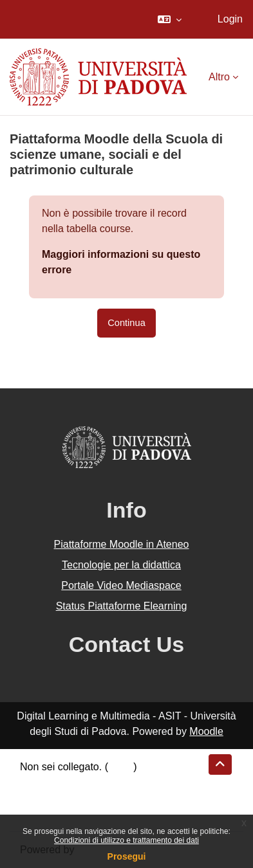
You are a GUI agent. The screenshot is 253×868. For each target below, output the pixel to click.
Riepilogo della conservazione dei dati (107, 782)
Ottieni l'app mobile (64, 813)
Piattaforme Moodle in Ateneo (122, 544)
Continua (126, 323)
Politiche (39, 798)
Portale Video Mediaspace (121, 585)
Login (230, 19)
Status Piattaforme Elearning (122, 606)
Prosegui (127, 856)
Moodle (206, 731)
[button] (170, 19)
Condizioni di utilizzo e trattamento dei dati (126, 840)
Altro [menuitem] (219, 77)
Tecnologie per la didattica (121, 565)
